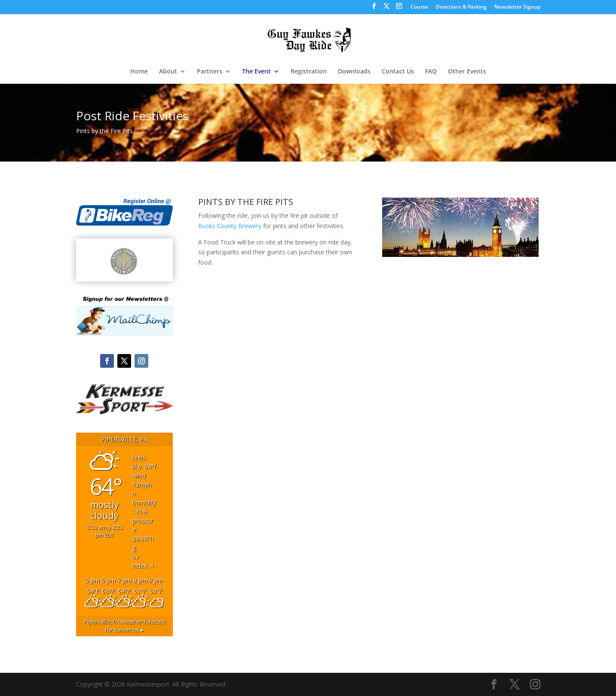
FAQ (431, 72)
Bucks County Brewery (230, 226)
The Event (256, 72)
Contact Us (398, 72)
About (168, 72)
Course (419, 7)
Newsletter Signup (517, 7)
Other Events (467, 72)
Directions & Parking (461, 7)
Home (139, 72)
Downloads (354, 72)
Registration (309, 72)
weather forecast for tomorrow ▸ (124, 626)
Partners (210, 72)
